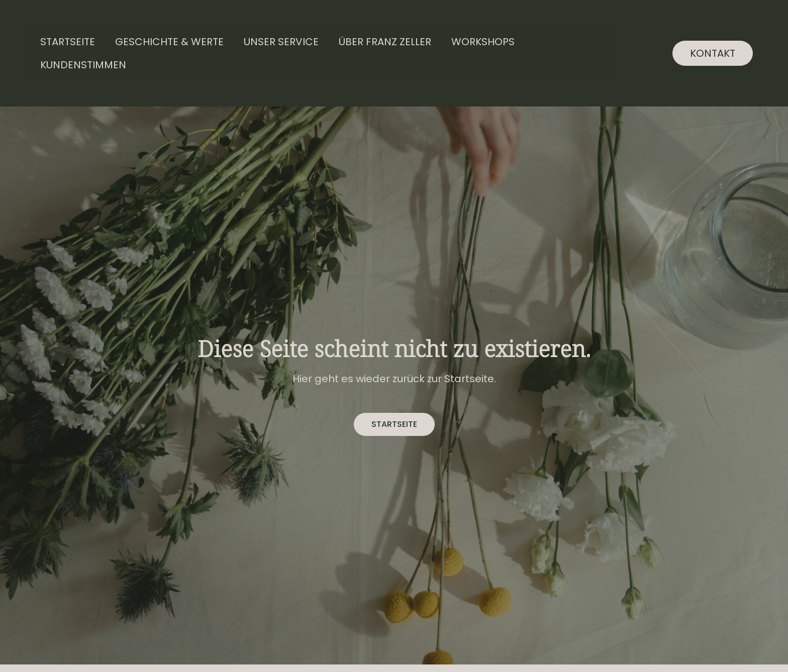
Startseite (68, 42)
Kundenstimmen (83, 65)
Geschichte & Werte (169, 42)
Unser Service (281, 42)
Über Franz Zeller (385, 42)
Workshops (483, 42)
